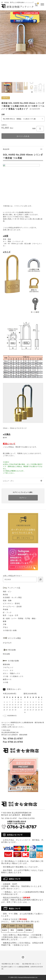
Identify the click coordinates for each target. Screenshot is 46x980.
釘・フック (7, 612)
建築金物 (6, 664)
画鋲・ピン (7, 591)
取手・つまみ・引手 (11, 615)
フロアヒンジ (8, 667)
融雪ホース (7, 679)
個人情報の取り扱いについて (32, 964)
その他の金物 (13, 661)
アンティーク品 (14, 588)
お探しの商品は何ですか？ (12, 576)
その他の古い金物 (10, 630)
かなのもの (7, 643)
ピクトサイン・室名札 (11, 603)
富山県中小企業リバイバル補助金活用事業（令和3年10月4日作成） (22, 968)
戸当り (6, 627)
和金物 (6, 609)
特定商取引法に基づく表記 (10, 964)
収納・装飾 (7, 601)
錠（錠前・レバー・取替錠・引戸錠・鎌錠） (20, 618)
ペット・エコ (8, 670)
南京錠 (6, 595)
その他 (6, 682)
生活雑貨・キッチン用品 (12, 597)
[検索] (40, 579)
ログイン (23, 498)
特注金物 (6, 654)
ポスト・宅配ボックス (11, 673)
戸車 (5, 624)
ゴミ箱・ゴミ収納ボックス (13, 676)
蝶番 (5, 621)
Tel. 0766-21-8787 (13, 739)
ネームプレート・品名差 (12, 606)
